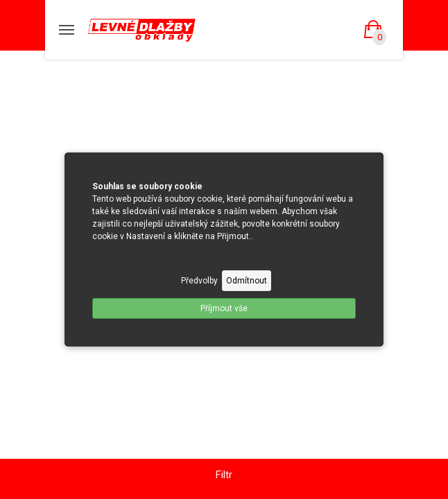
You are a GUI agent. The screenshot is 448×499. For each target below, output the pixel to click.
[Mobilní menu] (67, 30)
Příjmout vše (224, 308)
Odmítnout (247, 281)
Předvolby (199, 281)
